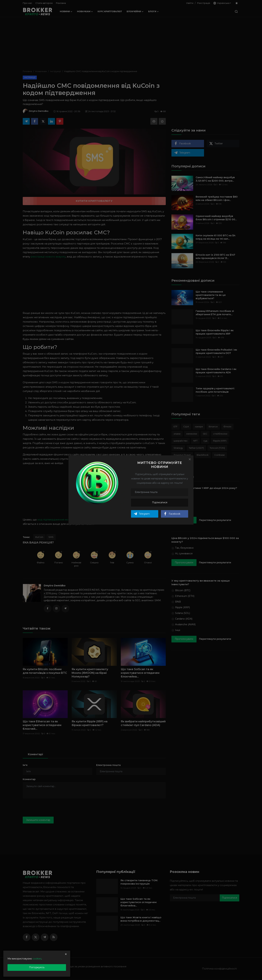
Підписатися (160, 502)
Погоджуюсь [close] (37, 967)
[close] (66, 954)
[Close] (190, 459)
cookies (37, 959)
